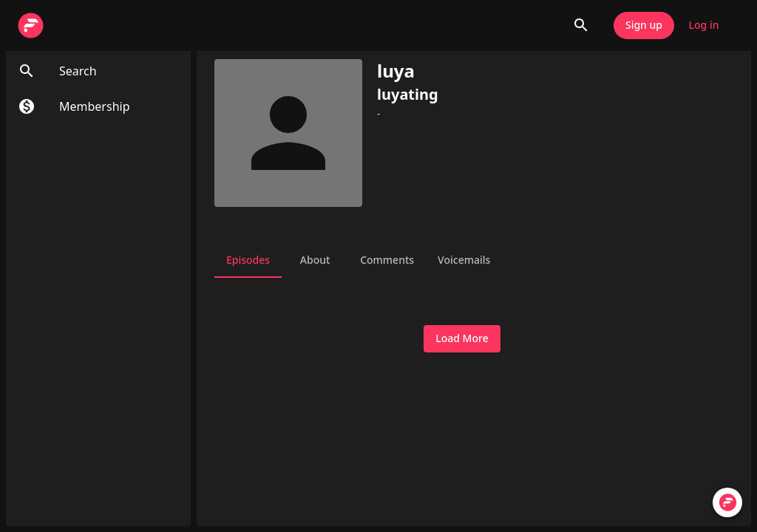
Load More (462, 339)
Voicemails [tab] (464, 260)
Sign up (644, 25)
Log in (704, 25)
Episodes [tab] (248, 260)
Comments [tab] (387, 260)
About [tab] (315, 260)
